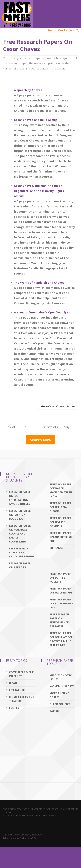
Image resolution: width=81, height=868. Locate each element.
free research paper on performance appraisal (59, 620)
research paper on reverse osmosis (60, 522)
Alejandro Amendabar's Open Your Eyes (42, 312)
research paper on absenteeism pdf (61, 537)
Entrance (56, 548)
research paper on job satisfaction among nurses (20, 498)
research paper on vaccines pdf (61, 591)
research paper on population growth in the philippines (61, 639)
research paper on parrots (20, 565)
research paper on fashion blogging (20, 515)
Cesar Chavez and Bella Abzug (35, 120)
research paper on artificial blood (60, 507)
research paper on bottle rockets (60, 578)
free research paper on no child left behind (21, 552)
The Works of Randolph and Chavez (39, 283)
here (53, 815)
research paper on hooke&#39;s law (61, 603)
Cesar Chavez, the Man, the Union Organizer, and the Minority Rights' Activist (39, 191)
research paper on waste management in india (61, 490)
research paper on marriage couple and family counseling (20, 534)
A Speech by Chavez (28, 90)
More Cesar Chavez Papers (58, 406)
